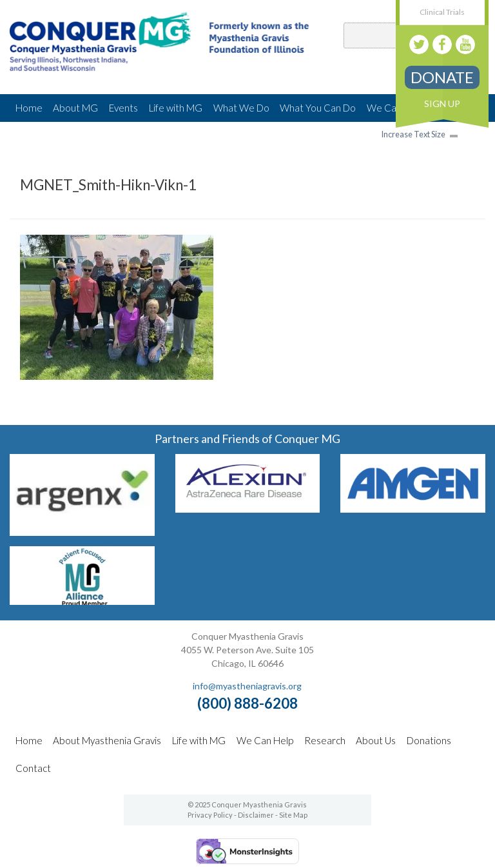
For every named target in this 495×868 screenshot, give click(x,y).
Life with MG (176, 108)
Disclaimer (256, 815)
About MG (75, 108)
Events (123, 108)
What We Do (241, 108)
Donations (429, 740)
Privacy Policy (210, 815)
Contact (33, 768)
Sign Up (442, 104)
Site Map (293, 815)
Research (325, 740)
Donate (442, 77)
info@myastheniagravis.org (247, 686)
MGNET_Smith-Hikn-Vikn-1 (108, 185)
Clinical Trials (442, 12)
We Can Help (265, 740)
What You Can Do (318, 108)
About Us (376, 740)
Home (29, 108)
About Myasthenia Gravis (107, 740)
